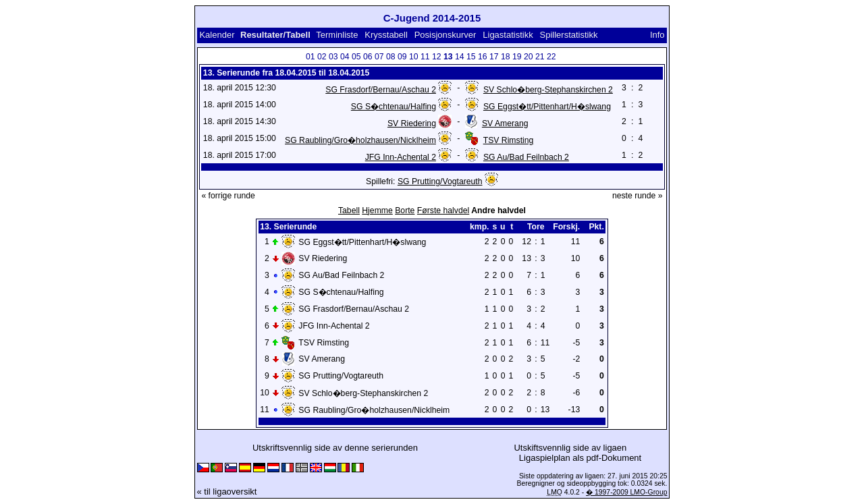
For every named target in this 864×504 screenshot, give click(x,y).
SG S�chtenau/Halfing (394, 107)
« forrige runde (228, 196)
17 (494, 57)
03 (333, 57)
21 (540, 57)
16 (483, 57)
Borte (405, 211)
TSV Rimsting (509, 140)
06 (368, 57)
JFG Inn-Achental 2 (401, 157)
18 (506, 57)
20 (529, 57)
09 (402, 57)
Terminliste (337, 35)
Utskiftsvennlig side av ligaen (570, 448)
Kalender (217, 35)
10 (414, 57)
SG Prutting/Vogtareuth (440, 181)
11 (425, 57)
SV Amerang (505, 123)
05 (356, 57)
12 (437, 57)
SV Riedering (412, 123)
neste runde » (638, 196)
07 (379, 57)
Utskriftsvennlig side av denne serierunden (335, 448)
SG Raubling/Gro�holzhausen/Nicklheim (360, 140)
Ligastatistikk (508, 35)
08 (391, 57)
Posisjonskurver (446, 35)
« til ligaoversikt (227, 492)
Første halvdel (443, 211)
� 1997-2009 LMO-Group (626, 492)
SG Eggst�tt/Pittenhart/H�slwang (547, 107)
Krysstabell (386, 35)
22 (551, 57)
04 (345, 57)
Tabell (349, 211)
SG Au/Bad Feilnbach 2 (526, 157)
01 (310, 57)
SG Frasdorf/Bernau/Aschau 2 (381, 90)
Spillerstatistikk (569, 35)
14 (460, 57)
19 (517, 57)
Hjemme (377, 211)
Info (657, 35)
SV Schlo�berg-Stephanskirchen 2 (548, 90)
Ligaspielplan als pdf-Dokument (580, 458)
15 (471, 57)
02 (322, 57)
